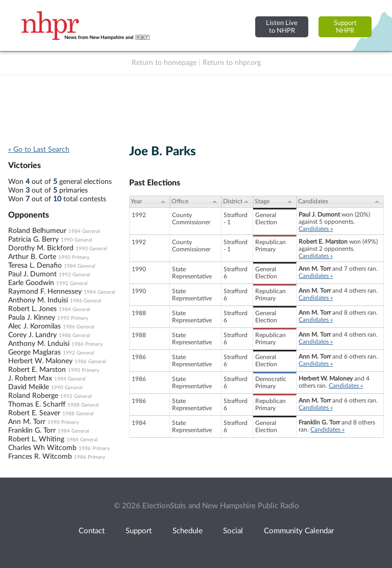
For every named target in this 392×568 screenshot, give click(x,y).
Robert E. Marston (37, 370)
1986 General (85, 301)
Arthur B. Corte (32, 257)
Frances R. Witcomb (40, 457)
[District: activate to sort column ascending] (237, 202)
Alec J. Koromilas (34, 326)
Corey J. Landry (32, 335)
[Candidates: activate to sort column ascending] (340, 202)
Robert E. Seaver (34, 413)
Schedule (188, 531)
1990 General (76, 240)
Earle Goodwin (31, 283)
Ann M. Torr (27, 422)
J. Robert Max (30, 378)
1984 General (84, 231)
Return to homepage (164, 63)
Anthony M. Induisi (38, 300)
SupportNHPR (345, 27)
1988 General (74, 336)
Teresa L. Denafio (35, 266)
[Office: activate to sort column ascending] (196, 202)
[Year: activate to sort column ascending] (150, 202)
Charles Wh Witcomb (42, 448)
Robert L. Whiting (36, 439)
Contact (92, 531)
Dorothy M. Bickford (41, 248)
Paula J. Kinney (32, 318)
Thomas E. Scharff (37, 405)
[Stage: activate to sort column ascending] (275, 202)
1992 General (74, 275)
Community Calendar (299, 531)
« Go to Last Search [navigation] (39, 150)
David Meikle (29, 387)
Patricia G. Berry (33, 240)
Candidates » (316, 229)
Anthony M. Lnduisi (39, 344)
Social (233, 531)
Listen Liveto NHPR (282, 27)
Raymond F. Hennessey (45, 292)
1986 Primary (87, 344)
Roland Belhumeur (37, 231)
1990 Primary (74, 257)
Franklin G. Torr (32, 431)
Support (139, 531)
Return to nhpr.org (232, 63)
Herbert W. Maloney (40, 361)
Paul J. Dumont (32, 274)
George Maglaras (34, 352)
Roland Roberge (33, 396)
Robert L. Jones (32, 309)
